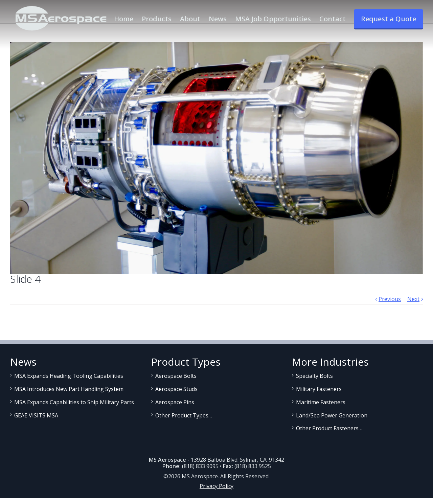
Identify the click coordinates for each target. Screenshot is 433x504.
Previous (390, 299)
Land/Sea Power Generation (332, 415)
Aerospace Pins (175, 402)
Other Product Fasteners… (329, 428)
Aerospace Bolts (176, 376)
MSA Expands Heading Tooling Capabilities (69, 376)
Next (413, 299)
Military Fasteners (319, 389)
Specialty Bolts (314, 376)
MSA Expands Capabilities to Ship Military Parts (74, 402)
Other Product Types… (184, 415)
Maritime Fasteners (321, 402)
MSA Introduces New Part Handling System (69, 389)
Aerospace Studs (176, 389)
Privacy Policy (216, 486)
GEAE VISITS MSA (36, 415)
